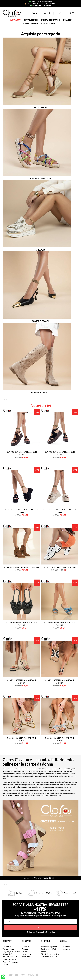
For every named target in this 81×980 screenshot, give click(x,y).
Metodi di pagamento (50, 947)
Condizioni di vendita (49, 957)
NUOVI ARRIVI (15, 20)
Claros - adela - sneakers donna (60, 567)
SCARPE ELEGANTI (30, 23)
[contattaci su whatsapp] (3, 977)
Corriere (19, 893)
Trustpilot (7, 399)
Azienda (25, 949)
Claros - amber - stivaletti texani (22, 567)
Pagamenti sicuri (70, 893)
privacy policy (50, 932)
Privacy (25, 952)
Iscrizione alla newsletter (27, 955)
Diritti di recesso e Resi (50, 954)
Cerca (34, 13)
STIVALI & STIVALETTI (49, 23)
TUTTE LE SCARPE (31, 20)
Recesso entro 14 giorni (44, 893)
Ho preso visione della (42, 932)
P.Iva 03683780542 (10, 957)
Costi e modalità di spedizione (48, 950)
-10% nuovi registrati (41, 2)
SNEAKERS (67, 20)
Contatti (25, 947)
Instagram (67, 949)
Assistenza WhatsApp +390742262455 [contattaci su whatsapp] (41, 878)
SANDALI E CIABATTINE (51, 20)
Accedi (47, 13)
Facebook (66, 947)
